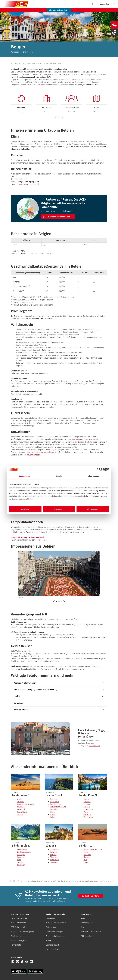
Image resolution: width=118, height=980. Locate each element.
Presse (84, 918)
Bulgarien (21, 807)
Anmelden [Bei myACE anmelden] (103, 4)
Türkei (86, 852)
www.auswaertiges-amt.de (29, 184)
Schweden (54, 849)
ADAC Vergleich (17, 936)
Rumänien (21, 865)
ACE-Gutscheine (88, 936)
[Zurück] (54, 601)
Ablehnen (25, 509)
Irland (53, 812)
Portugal (20, 862)
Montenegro (88, 817)
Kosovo (86, 799)
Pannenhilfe (16, 945)
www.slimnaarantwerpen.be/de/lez (86, 439)
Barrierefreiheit (52, 945)
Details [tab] (59, 476)
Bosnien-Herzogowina (26, 804)
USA (85, 860)
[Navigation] (114, 4)
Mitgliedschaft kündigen (56, 936)
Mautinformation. (33, 455)
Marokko (87, 815)
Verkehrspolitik (87, 923)
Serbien (53, 855)
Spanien (53, 862)
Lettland (87, 804)
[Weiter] (64, 601)
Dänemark (21, 809)
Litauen (87, 807)
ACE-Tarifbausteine (19, 923)
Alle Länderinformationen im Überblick (45, 767)
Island (53, 815)
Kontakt (49, 941)
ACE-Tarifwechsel (18, 927)
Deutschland (22, 812)
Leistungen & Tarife (19, 918)
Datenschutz (51, 927)
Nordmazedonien (24, 852)
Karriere (84, 927)
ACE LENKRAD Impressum (56, 923)
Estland (20, 815)
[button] (60, 117)
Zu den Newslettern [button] (92, 896)
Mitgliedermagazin (19, 941)
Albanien (20, 802)
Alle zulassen (93, 509)
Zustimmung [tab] (24, 476)
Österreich (21, 857)
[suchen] (92, 4)
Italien (53, 817)
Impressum (51, 918)
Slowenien (54, 860)
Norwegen (21, 855)
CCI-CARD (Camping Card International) (27, 537)
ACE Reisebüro (94, 746)
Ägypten (20, 799)
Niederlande (22, 849)
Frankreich (54, 802)
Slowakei (54, 857)
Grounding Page (52, 949)
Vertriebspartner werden (91, 932)
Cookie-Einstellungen (55, 932)
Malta (86, 812)
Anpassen (59, 509)
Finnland (54, 799)
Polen (19, 860)
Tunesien (87, 855)
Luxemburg (88, 809)
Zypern (86, 862)
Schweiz (53, 852)
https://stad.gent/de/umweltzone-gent (43, 452)
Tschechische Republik (93, 849)
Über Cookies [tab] (94, 476)
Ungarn (86, 857)
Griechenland (56, 804)
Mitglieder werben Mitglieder (23, 932)
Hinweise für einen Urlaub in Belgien (42, 130)
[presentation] (26, 795)
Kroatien (87, 802)
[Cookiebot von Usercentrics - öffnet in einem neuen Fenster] (99, 469)
